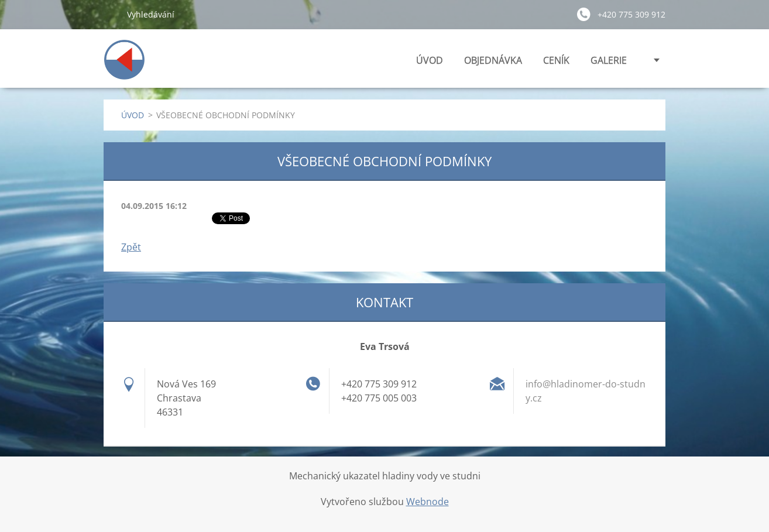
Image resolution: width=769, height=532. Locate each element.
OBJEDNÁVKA (493, 60)
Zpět (131, 247)
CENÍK (556, 60)
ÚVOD (430, 60)
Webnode (428, 502)
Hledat (111, 14)
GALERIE (609, 60)
